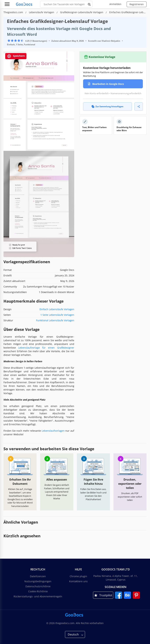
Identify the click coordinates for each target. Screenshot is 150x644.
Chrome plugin (78, 576)
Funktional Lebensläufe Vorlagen (55, 320)
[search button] (89, 4)
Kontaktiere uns (78, 581)
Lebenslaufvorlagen (53, 431)
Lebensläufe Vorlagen (42, 12)
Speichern (16, 56)
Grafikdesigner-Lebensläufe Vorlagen (82, 12)
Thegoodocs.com (14, 12)
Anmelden (115, 4)
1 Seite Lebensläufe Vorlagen (57, 315)
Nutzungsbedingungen (38, 581)
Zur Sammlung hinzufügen (107, 106)
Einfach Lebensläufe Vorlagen (57, 309)
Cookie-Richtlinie (38, 591)
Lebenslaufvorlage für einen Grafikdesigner (46, 348)
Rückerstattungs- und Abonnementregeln (38, 596)
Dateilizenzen (38, 576)
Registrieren (137, 4)
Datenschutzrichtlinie (38, 586)
